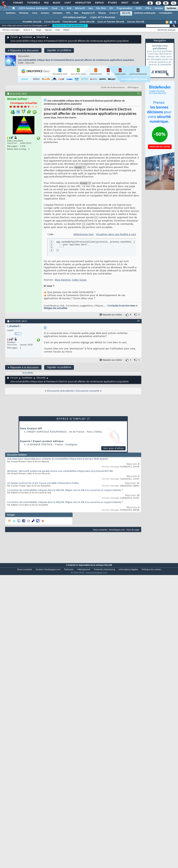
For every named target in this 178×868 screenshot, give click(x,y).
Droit (124, 3)
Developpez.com (117, 532)
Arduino (45, 13)
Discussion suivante (88, 393)
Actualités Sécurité (32, 22)
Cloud (54, 8)
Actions (27, 30)
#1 (139, 93)
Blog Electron (63, 282)
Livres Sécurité (87, 22)
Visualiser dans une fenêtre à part (116, 237)
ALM (69, 8)
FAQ (46, 3)
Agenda (48, 30)
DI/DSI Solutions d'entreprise (33, 8)
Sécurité (126, 13)
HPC (68, 13)
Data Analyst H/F (31, 431)
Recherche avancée (167, 30)
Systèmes (171, 8)
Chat (67, 3)
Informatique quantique (75, 17)
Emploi (99, 3)
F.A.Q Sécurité (70, 22)
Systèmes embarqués (145, 13)
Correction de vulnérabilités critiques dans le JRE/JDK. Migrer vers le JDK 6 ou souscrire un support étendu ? (65, 493)
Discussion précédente (60, 393)
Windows (24, 13)
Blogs (56, 3)
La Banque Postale (40, 447)
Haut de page (133, 532)
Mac (76, 13)
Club (135, 3)
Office (148, 8)
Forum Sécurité (52, 22)
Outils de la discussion (112, 88)
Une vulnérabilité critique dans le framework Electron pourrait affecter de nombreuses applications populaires (76, 60)
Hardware (58, 13)
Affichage (132, 88)
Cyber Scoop (79, 282)
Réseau (102, 13)
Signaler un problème (59, 50)
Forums (18, 3)
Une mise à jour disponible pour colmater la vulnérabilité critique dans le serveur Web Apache (57, 461)
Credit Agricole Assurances (47, 434)
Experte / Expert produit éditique (42, 443)
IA (62, 8)
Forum (14, 37)
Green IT (114, 13)
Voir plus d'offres (114, 451)
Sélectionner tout (83, 237)
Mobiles (159, 8)
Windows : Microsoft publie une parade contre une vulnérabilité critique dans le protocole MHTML (60, 473)
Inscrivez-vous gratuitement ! (70, 26)
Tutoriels (33, 3)
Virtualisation (166, 13)
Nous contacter (100, 532)
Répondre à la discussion (23, 50)
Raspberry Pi (88, 13)
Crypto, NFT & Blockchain (103, 17)
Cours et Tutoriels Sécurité (111, 22)
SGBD (139, 8)
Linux (35, 13)
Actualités (28, 375)
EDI (111, 8)
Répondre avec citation (111, 317)
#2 (139, 323)
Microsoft (80, 8)
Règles (66, 30)
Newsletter (83, 3)
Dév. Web (101, 8)
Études (112, 3)
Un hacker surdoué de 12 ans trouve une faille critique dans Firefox (43, 485)
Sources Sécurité (136, 22)
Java (90, 8)
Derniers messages (11, 30)
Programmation (124, 8)
